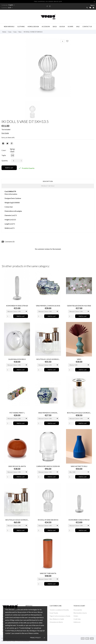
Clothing (22, 25)
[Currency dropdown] (11, 8)
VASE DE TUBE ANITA (48, 573)
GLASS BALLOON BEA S (17, 359)
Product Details (48, 186)
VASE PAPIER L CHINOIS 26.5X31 (48, 306)
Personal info (78, 610)
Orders (76, 616)
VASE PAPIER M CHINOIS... (48, 413)
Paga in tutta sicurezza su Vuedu (60, 616)
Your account (79, 606)
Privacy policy (35, 638)
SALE (78, 27)
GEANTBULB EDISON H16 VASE (79, 306)
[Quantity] (9, 316)
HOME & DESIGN (33, 27)
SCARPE (71, 27)
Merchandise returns (80, 613)
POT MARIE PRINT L (17, 413)
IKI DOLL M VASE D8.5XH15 (48, 520)
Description (48, 181)
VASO (79, 359)
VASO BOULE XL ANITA (17, 466)
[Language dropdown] (12, 5)
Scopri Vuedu (54, 613)
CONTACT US (88, 25)
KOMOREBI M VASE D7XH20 (17, 306)
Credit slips (77, 619)
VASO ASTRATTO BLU (79, 466)
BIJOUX (62, 27)
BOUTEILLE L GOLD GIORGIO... (48, 359)
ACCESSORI (46, 27)
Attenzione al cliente (56, 622)
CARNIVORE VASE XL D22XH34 (48, 466)
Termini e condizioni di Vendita (59, 610)
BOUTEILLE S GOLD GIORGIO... (17, 520)
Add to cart (9, 168)
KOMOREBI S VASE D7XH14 (79, 520)
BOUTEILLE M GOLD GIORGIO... (79, 413)
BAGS (55, 27)
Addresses (77, 622)
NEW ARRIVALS (10, 25)
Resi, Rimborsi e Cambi (57, 619)
